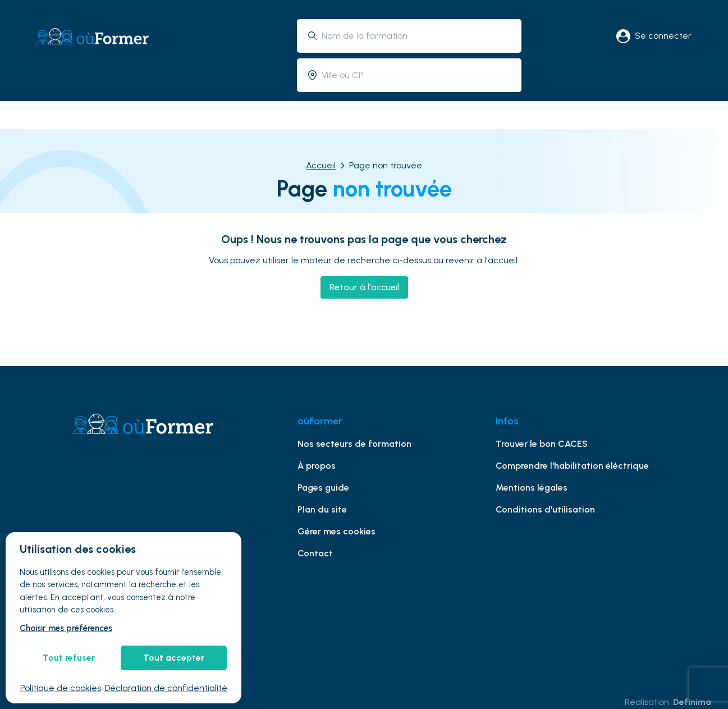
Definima (692, 702)
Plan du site (322, 509)
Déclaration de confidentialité (166, 688)
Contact (315, 553)
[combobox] (417, 36)
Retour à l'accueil (364, 287)
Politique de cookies (61, 688)
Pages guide (323, 488)
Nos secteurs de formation (354, 444)
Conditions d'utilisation (545, 509)
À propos (317, 466)
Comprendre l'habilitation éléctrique (572, 466)
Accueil (321, 165)
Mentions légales (532, 488)
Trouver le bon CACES (542, 444)
